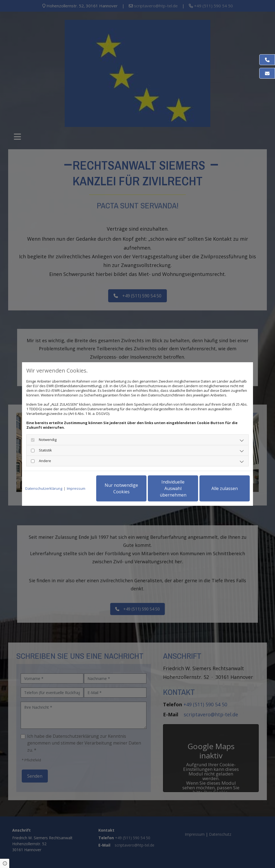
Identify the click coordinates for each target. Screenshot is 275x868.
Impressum (76, 489)
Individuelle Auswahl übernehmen (173, 488)
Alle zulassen (225, 488)
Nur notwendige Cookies (121, 488)
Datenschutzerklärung (44, 489)
